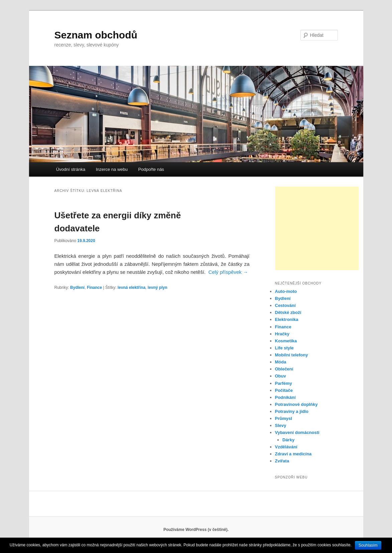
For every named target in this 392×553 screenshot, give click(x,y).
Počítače (284, 390)
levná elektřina (132, 288)
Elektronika (287, 319)
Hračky (282, 334)
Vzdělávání (286, 447)
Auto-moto (286, 291)
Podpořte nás (151, 169)
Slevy (281, 425)
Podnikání (285, 397)
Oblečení (284, 369)
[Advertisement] (317, 228)
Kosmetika (286, 341)
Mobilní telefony (292, 355)
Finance (94, 288)
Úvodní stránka (71, 169)
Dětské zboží (288, 312)
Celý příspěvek (228, 272)
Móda (281, 362)
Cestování (285, 305)
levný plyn (158, 288)
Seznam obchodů (96, 35)
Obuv (281, 376)
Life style (284, 348)
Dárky (288, 440)
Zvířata (282, 461)
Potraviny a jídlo (292, 411)
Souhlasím (368, 545)
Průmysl (284, 418)
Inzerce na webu (112, 169)
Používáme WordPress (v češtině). (196, 530)
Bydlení (77, 288)
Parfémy (284, 383)
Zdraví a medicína (293, 454)
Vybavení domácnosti (297, 432)
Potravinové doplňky (296, 404)
